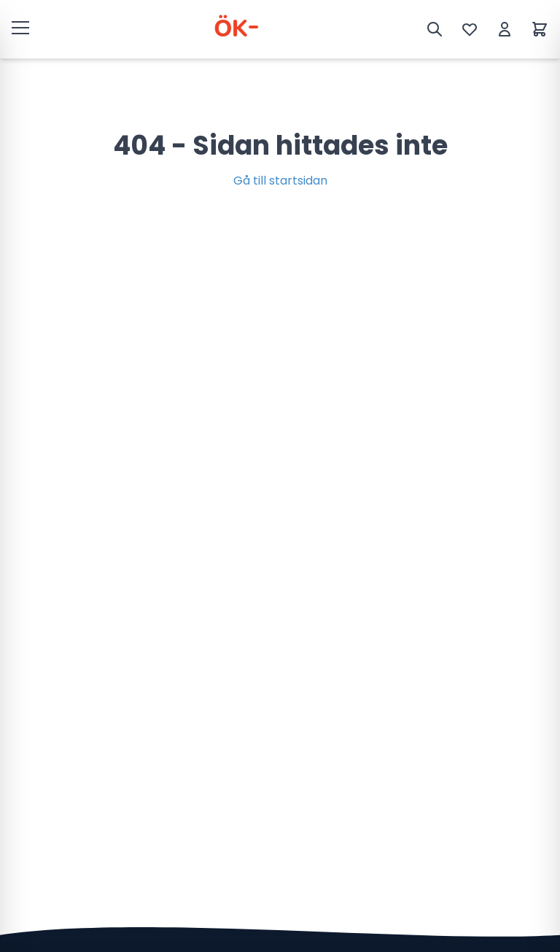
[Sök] (435, 29)
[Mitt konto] (505, 29)
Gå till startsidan (280, 181)
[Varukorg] (540, 29)
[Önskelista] (470, 29)
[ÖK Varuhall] (234, 29)
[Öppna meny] (20, 27)
